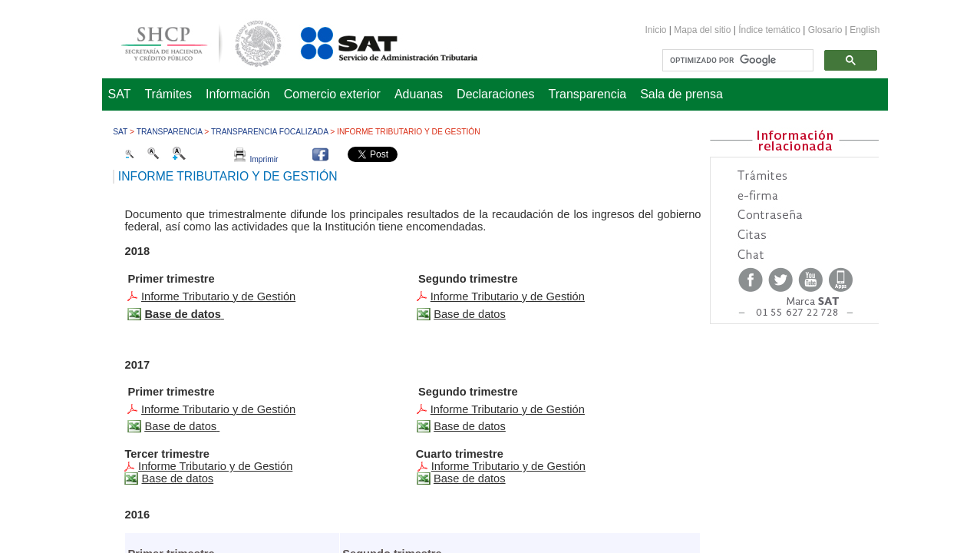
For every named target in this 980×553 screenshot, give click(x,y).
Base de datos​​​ (180, 426)
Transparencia (588, 94)
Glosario (825, 30)
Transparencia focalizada (269, 132)
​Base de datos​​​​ (470, 314)
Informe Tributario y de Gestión (218, 296)
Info (218, 409)
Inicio (656, 30)
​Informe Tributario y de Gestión (508, 296)
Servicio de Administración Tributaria (372, 41)
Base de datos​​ (470, 478)
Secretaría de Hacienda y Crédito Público (190, 41)
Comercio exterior (332, 94)
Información (238, 94)
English (865, 30)
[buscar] (736, 61)
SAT (120, 94)
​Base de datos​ (470, 426)
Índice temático (769, 30)
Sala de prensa (681, 94)
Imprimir (256, 159)
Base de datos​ (177, 478)
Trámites (168, 94)
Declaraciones (495, 94)
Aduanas (419, 94)
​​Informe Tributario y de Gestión (508, 466)
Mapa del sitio (703, 30)
